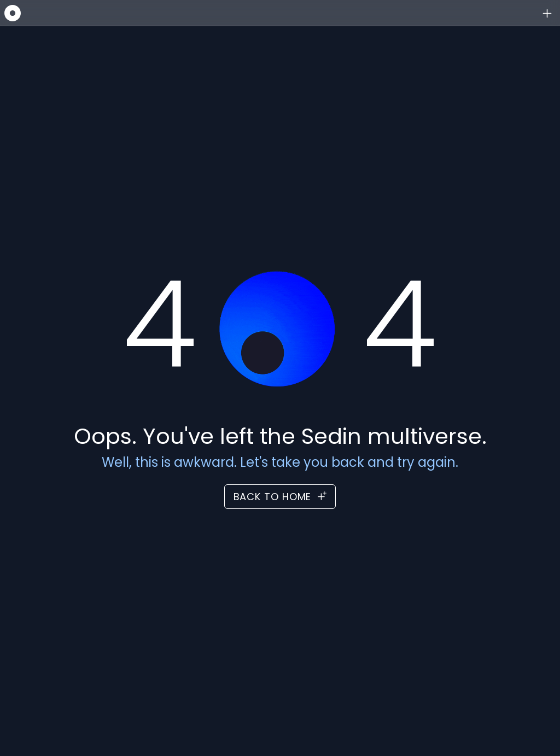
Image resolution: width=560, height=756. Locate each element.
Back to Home (280, 497)
